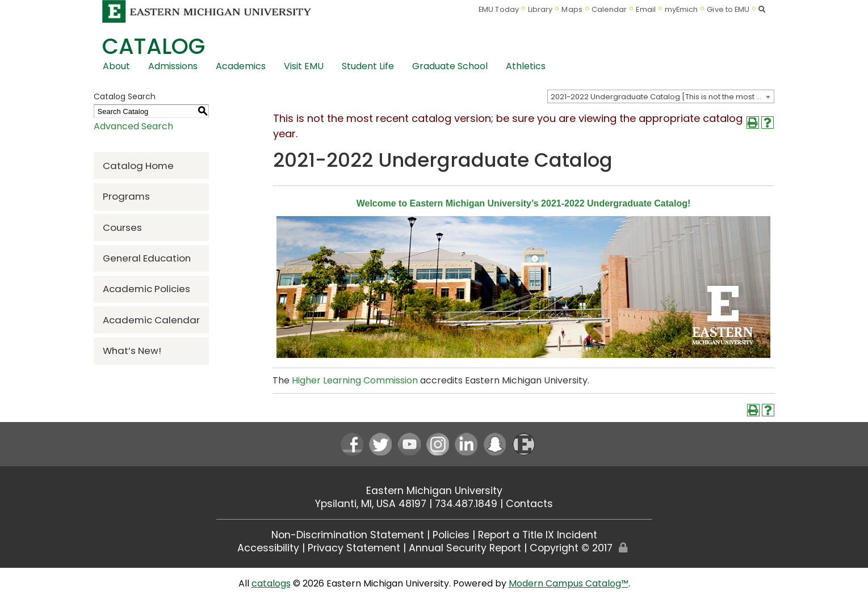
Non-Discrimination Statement (348, 535)
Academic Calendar (151, 320)
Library (540, 9)
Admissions (173, 66)
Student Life (368, 66)
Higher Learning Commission (355, 380)
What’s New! (132, 351)
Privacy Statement (354, 548)
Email (646, 9)
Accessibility (268, 548)
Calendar (609, 9)
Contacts (529, 504)
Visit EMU (304, 66)
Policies (451, 535)
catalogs (271, 583)
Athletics (526, 66)
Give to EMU (728, 9)
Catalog (154, 46)
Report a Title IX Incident (538, 535)
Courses (122, 227)
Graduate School (450, 66)
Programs (126, 196)
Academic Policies (146, 289)
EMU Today (499, 9)
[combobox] (661, 96)
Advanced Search (133, 126)
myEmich (682, 9)
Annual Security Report (465, 548)
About (116, 66)
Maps (572, 9)
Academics (241, 66)
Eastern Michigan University (434, 491)
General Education (147, 258)
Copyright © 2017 (571, 548)
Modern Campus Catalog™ (569, 583)
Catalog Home (138, 166)
